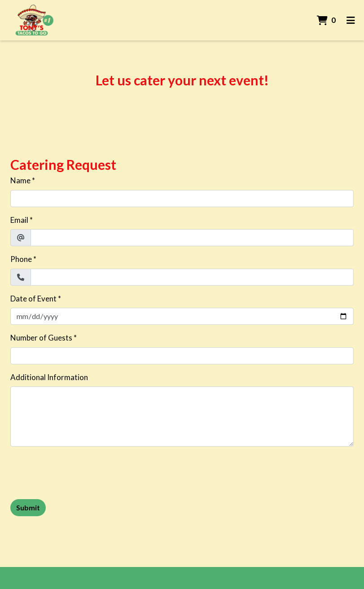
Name (20, 180)
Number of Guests (41, 338)
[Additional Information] (182, 416)
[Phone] (192, 277)
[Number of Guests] (182, 356)
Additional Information (49, 377)
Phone (21, 259)
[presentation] (79, 471)
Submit (28, 507)
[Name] (182, 199)
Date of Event (33, 299)
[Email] (192, 238)
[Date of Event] (182, 316)
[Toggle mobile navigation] (351, 20)
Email (19, 220)
